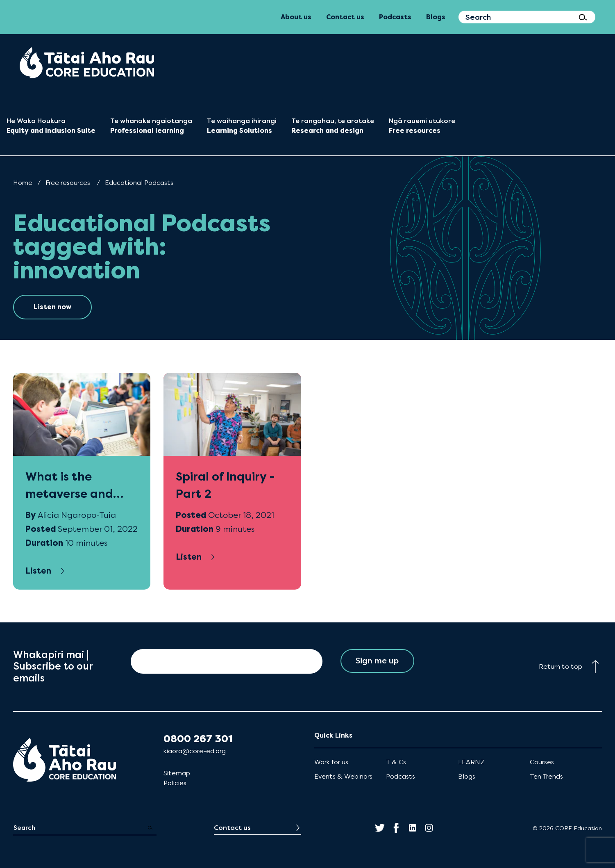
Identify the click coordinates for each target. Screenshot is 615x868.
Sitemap (177, 773)
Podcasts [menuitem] (395, 17)
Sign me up (377, 661)
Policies (175, 783)
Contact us (232, 828)
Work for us (331, 762)
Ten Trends (546, 776)
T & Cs (396, 762)
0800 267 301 (198, 739)
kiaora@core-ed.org (195, 751)
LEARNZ (471, 762)
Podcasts (401, 776)
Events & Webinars (343, 776)
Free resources (68, 183)
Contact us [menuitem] (345, 17)
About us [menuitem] (296, 17)
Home (23, 183)
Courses (542, 762)
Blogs (467, 776)
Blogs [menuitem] (436, 17)
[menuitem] (87, 63)
